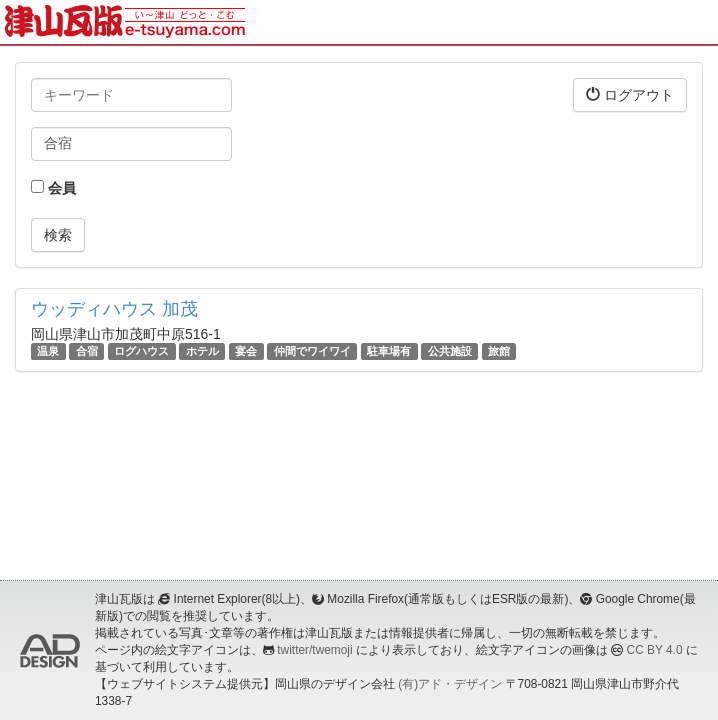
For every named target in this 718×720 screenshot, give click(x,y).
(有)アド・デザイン (450, 684)
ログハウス (141, 351)
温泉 (48, 351)
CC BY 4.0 (655, 650)
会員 (53, 188)
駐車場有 (389, 351)
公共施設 (450, 351)
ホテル (202, 351)
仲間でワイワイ (312, 351)
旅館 (499, 351)
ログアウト (630, 94)
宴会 (246, 351)
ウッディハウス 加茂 (114, 309)
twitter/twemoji (314, 650)
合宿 (87, 351)
